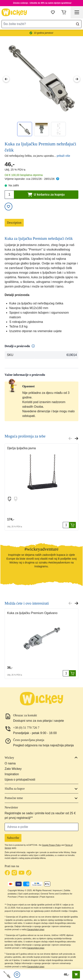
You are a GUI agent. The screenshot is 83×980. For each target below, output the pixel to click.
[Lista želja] (17, 975)
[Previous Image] (6, 79)
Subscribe (13, 838)
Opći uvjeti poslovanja (28, 894)
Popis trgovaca (47, 897)
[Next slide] (76, 438)
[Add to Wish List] (8, 207)
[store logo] (14, 12)
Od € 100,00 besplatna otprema (24, 175)
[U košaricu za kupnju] (72, 525)
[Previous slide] (70, 438)
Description (14, 223)
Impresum (57, 890)
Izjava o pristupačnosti (20, 780)
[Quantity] (66, 525)
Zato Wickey (13, 769)
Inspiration (12, 774)
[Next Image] (77, 79)
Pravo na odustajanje (28, 897)
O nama (10, 763)
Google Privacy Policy (51, 845)
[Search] (78, 24)
